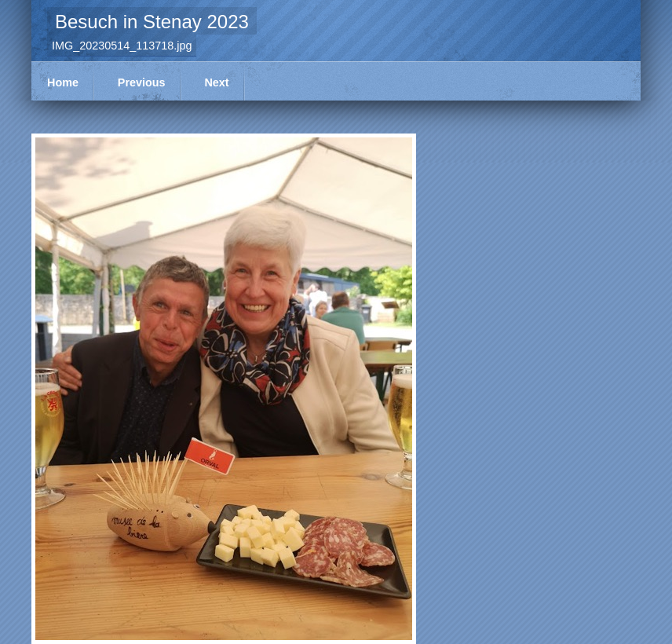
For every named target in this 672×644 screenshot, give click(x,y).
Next (216, 82)
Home (63, 82)
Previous (142, 82)
